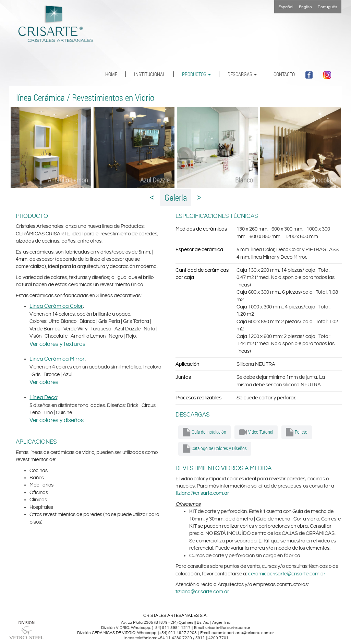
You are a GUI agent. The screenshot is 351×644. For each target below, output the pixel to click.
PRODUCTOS (196, 74)
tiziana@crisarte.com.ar (202, 493)
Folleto (297, 432)
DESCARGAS (242, 74)
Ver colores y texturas (57, 344)
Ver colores (44, 382)
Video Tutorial (256, 432)
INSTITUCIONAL (150, 74)
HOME (111, 74)
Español (286, 7)
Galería (176, 197)
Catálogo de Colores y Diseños (215, 449)
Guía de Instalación (204, 432)
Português (328, 7)
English (305, 7)
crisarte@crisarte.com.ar (228, 628)
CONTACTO (284, 74)
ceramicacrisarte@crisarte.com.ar (287, 574)
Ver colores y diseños (57, 420)
